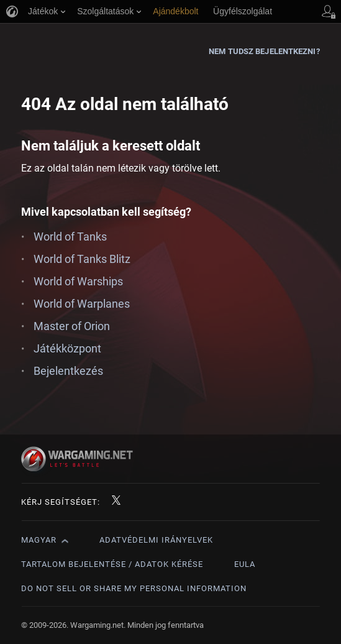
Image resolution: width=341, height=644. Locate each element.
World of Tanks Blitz (82, 259)
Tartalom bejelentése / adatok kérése (112, 564)
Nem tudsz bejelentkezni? (264, 51)
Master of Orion (72, 326)
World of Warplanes (82, 304)
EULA (245, 564)
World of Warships (78, 281)
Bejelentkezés (68, 371)
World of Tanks (70, 237)
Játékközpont (67, 348)
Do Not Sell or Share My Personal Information (134, 588)
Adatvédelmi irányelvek (156, 540)
